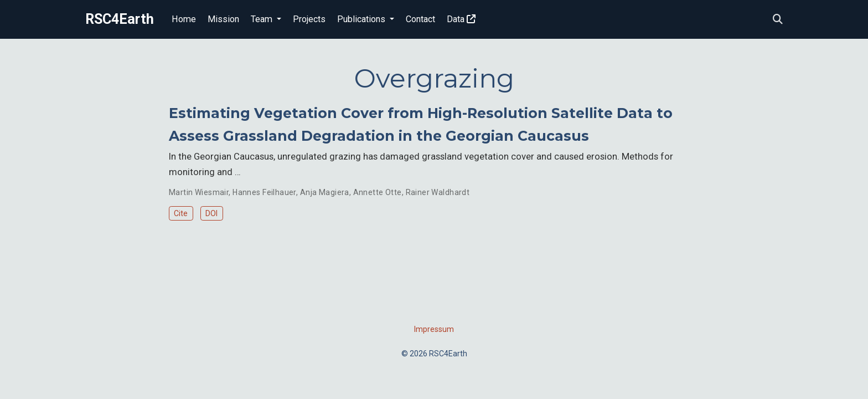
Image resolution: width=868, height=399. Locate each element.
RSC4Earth (120, 19)
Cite (181, 213)
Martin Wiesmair (199, 192)
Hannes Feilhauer (264, 192)
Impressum (434, 329)
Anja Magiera (325, 192)
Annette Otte (378, 192)
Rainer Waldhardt (438, 192)
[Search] (778, 20)
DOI (211, 213)
